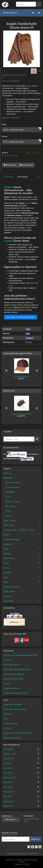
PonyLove (7, 473)
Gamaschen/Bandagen (22, 539)
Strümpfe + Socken (12, 501)
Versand (16, 155)
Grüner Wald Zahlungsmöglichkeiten (17, 669)
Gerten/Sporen (22, 558)
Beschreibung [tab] (9, 177)
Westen (8, 511)
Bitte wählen (11, 819)
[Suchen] (26, 4)
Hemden (8, 516)
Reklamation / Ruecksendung (15, 709)
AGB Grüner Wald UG (12, 665)
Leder (28, 334)
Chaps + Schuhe (22, 520)
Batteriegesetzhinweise (12, 738)
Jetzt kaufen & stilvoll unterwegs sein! (21, 317)
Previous (6, 371)
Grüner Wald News (11, 723)
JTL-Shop (26, 864)
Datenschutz (8, 714)
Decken (22, 534)
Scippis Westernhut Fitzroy (21, 414)
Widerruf (7, 684)
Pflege (22, 577)
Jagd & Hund (22, 601)
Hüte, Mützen (23, 506)
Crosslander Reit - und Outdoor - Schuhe (19, 530)
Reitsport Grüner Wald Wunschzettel (17, 733)
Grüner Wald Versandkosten (14, 674)
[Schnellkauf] (19, 439)
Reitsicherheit (22, 525)
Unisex (28, 329)
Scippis (29, 86)
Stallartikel (8, 572)
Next (37, 371)
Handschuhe (15, 118)
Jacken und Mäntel (12, 487)
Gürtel (8, 497)
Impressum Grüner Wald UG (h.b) (31, 820)
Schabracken (8, 544)
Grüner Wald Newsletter (13, 704)
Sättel (22, 582)
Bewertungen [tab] (23, 177)
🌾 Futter (22, 553)
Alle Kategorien (10, 13)
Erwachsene (30, 338)
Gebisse (22, 568)
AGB (5, 719)
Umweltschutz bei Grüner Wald (15, 693)
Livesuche (7, 728)
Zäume (22, 549)
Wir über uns (8, 660)
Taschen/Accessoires (11, 587)
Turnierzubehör (9, 591)
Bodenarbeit (8, 596)
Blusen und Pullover (13, 482)
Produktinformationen (22, 688)
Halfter (22, 563)
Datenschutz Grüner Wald (13, 679)
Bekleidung (22, 478)
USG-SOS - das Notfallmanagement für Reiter (21, 655)
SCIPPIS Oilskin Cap (22, 376)
